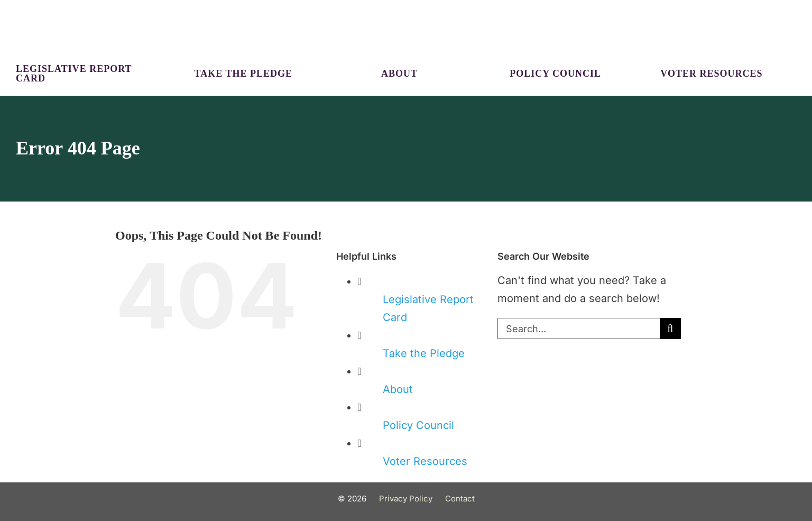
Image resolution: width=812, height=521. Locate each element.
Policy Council (418, 425)
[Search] (670, 328)
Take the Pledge (424, 353)
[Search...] (579, 328)
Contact (460, 499)
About (398, 389)
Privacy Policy (406, 499)
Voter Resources (425, 461)
